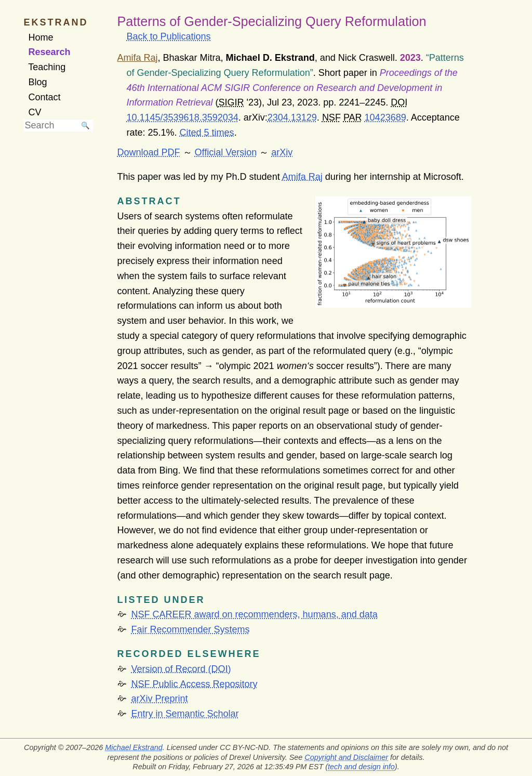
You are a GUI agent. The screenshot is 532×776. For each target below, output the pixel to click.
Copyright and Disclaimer (346, 757)
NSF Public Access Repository (195, 684)
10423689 (385, 117)
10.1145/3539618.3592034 (183, 117)
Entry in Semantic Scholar (185, 714)
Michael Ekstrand (134, 747)
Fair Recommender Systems (191, 629)
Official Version (226, 152)
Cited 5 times (207, 133)
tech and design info (361, 767)
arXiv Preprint (160, 699)
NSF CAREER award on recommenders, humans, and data (255, 614)
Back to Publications (169, 36)
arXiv (282, 152)
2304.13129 (292, 117)
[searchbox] (51, 126)
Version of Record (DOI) (181, 669)
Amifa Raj (302, 177)
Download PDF (149, 152)
